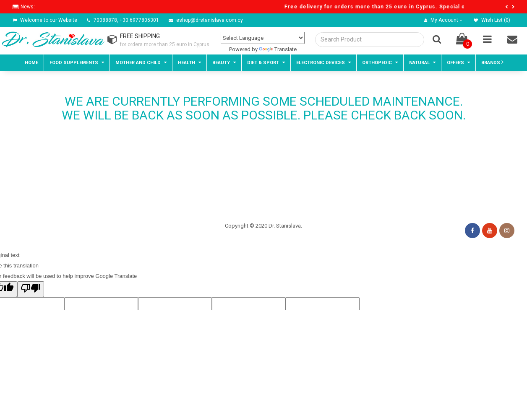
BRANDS (492, 62)
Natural (422, 62)
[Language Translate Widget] (263, 38)
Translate (278, 49)
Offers (458, 62)
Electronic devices (324, 62)
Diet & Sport (266, 62)
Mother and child (141, 62)
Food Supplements (77, 62)
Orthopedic (380, 62)
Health (189, 62)
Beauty (224, 62)
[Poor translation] (31, 289)
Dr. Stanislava (285, 226)
